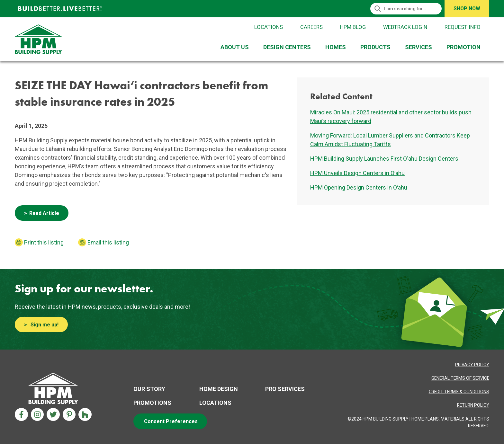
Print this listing (44, 242)
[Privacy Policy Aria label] (472, 365)
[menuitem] (236, 47)
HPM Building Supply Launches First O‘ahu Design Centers (384, 159)
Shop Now (467, 9)
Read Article (44, 213)
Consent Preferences (171, 421)
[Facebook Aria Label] (21, 415)
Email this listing (108, 242)
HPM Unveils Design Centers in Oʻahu (357, 173)
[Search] (409, 9)
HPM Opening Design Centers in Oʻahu (359, 187)
